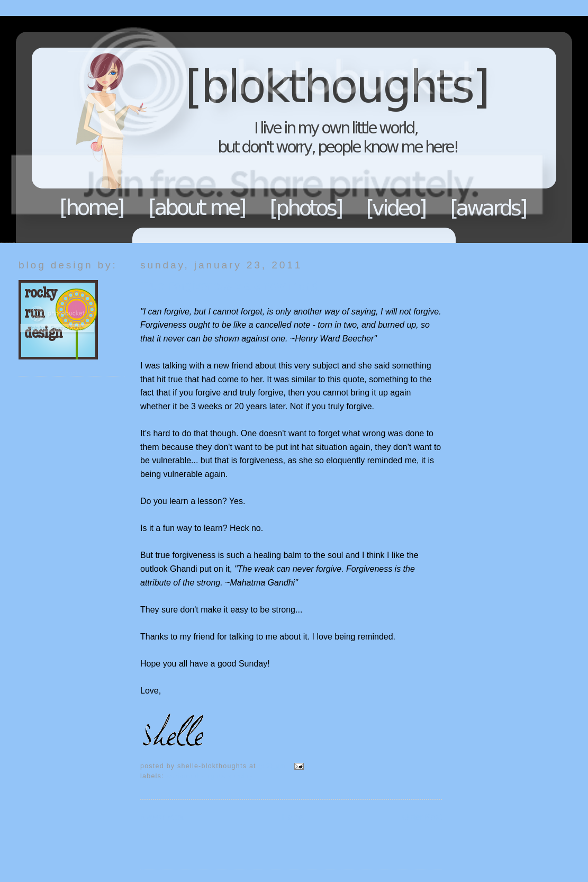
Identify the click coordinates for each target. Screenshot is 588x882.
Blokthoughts (265, 129)
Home (92, 208)
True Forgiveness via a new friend (229, 286)
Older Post (422, 817)
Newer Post (162, 817)
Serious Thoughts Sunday (210, 776)
